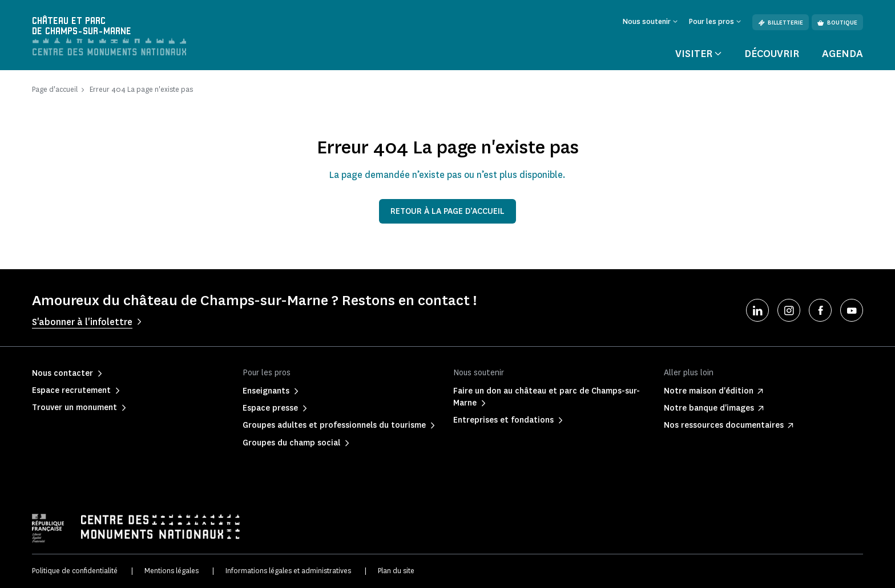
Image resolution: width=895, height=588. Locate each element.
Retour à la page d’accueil (447, 211)
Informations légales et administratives (288, 571)
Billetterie (781, 23)
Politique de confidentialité (75, 571)
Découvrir (772, 54)
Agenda (842, 54)
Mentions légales (172, 571)
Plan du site (396, 571)
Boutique (837, 23)
